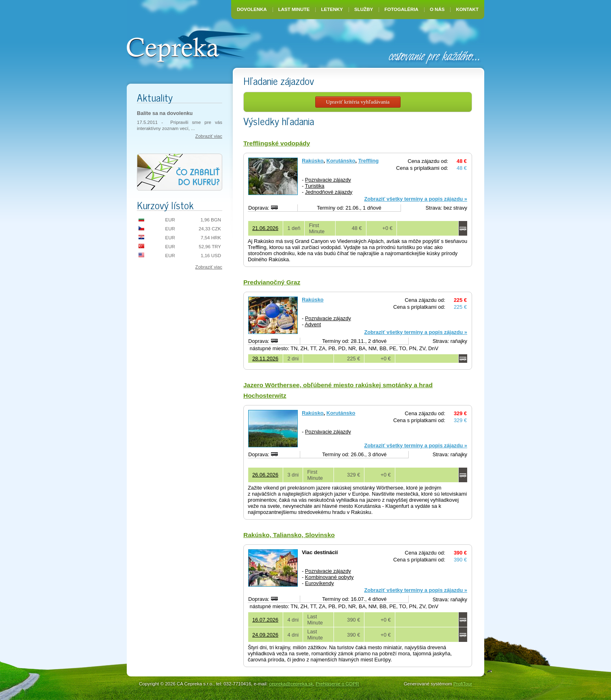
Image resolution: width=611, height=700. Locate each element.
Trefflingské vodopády (277, 143)
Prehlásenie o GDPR (337, 684)
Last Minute (294, 9)
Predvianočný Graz (272, 282)
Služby (364, 9)
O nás (437, 9)
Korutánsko (341, 161)
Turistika (315, 186)
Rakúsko (313, 161)
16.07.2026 (265, 620)
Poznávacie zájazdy (328, 180)
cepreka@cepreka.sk (291, 684)
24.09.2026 (265, 635)
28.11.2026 (265, 359)
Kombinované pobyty (329, 577)
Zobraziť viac (209, 136)
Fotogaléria (401, 9)
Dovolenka (252, 9)
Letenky (332, 9)
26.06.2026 (265, 475)
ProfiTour (463, 684)
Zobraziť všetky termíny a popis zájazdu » (416, 199)
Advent (313, 324)
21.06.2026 (265, 228)
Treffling (368, 161)
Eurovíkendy (320, 583)
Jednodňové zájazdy (329, 192)
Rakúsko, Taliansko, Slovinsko (289, 535)
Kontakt (467, 9)
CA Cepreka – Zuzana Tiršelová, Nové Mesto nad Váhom (189, 46)
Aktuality (155, 97)
